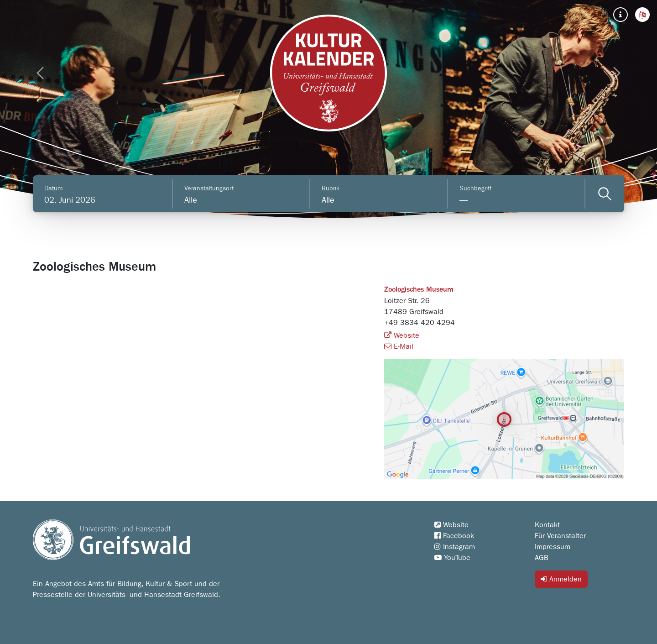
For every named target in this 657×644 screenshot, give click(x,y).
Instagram (455, 547)
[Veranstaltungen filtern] (605, 194)
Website (402, 335)
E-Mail (399, 346)
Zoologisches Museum (419, 290)
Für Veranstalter (560, 536)
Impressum (553, 547)
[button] (642, 15)
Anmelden (561, 579)
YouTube (452, 558)
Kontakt (547, 525)
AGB (542, 558)
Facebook (454, 536)
